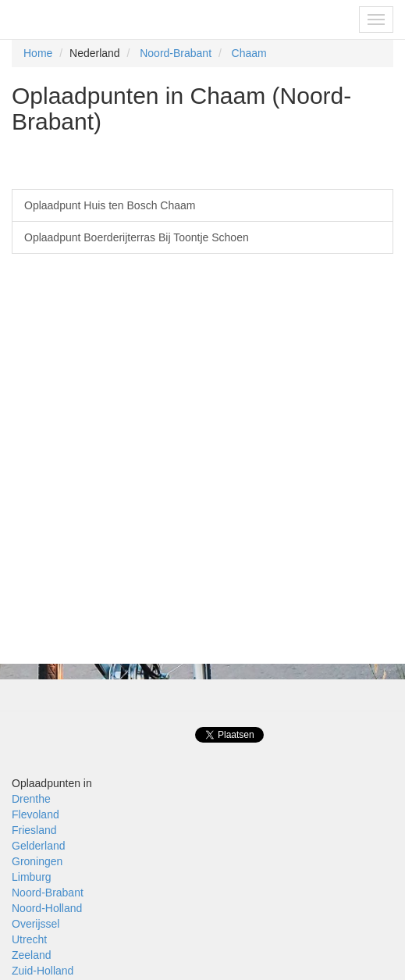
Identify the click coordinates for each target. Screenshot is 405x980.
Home (38, 53)
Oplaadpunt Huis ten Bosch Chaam (110, 205)
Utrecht (29, 939)
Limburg (32, 877)
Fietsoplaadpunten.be (79, 20)
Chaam (249, 53)
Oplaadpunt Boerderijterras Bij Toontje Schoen (137, 237)
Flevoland (36, 814)
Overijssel (36, 924)
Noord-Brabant (176, 53)
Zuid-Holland (43, 971)
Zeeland (32, 955)
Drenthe (31, 799)
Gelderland (39, 846)
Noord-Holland (47, 908)
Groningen (37, 861)
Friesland (34, 830)
